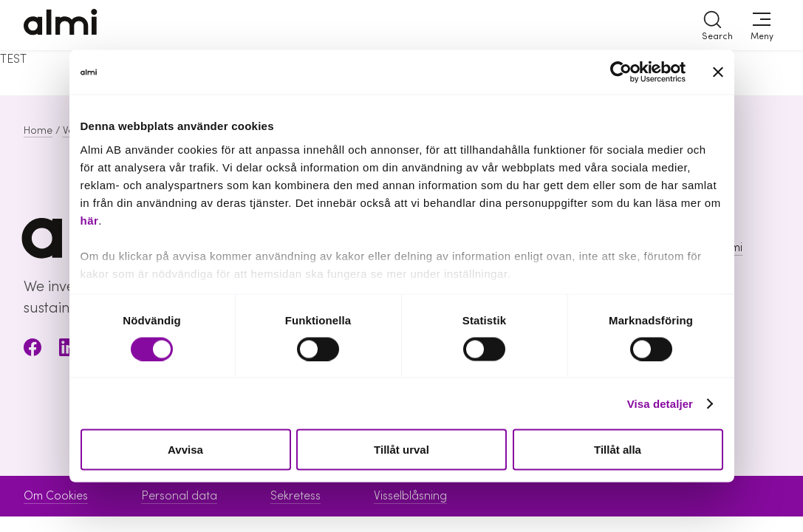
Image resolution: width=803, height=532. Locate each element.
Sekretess (295, 496)
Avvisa (185, 450)
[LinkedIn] (68, 350)
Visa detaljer (660, 403)
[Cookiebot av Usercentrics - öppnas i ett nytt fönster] (621, 72)
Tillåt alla (618, 450)
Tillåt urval (401, 450)
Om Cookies (56, 496)
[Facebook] (33, 350)
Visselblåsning (410, 496)
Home (38, 131)
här (90, 220)
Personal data (179, 496)
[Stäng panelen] (718, 72)
